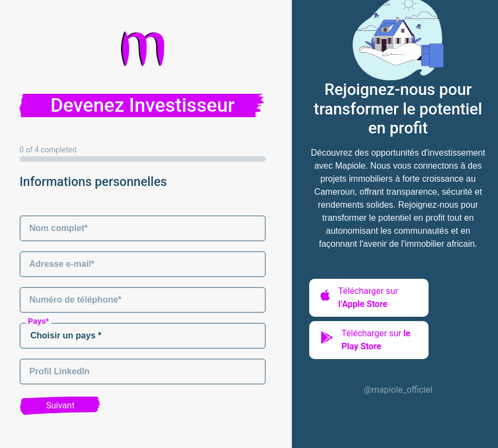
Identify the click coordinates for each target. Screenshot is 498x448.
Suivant (60, 405)
